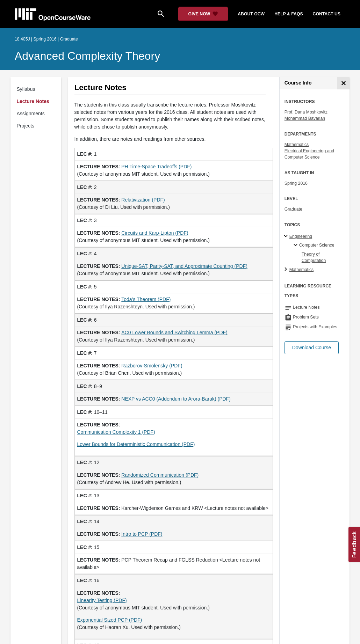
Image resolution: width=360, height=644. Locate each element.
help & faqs (289, 14)
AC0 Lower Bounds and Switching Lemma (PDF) (174, 332)
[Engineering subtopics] (287, 236)
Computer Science (317, 245)
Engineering (301, 236)
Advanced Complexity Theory (87, 56)
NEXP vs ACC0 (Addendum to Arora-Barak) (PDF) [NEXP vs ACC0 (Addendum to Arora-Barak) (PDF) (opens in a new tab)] (176, 399)
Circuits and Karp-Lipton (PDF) (155, 233)
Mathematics (297, 145)
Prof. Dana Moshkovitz (306, 112)
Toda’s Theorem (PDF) (146, 299)
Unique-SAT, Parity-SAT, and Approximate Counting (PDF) (184, 266)
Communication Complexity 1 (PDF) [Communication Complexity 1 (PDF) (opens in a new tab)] (116, 432)
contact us (327, 14)
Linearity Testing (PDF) (102, 600)
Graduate (293, 209)
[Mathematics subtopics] (287, 270)
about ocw (251, 14)
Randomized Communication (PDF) (160, 475)
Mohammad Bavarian (305, 118)
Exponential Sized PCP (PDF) (110, 620)
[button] (312, 348)
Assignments (31, 114)
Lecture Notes (33, 101)
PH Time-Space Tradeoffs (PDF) (156, 167)
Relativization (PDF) (143, 200)
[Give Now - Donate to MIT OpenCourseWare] (203, 14)
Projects (26, 126)
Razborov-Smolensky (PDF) (152, 366)
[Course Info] (343, 83)
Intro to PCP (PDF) (142, 534)
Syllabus (26, 89)
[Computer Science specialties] (297, 246)
